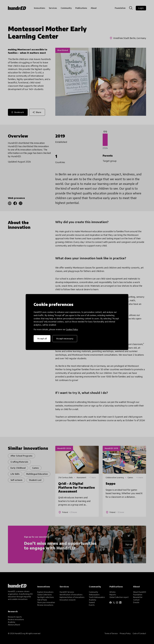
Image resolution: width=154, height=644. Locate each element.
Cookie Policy (72, 329)
